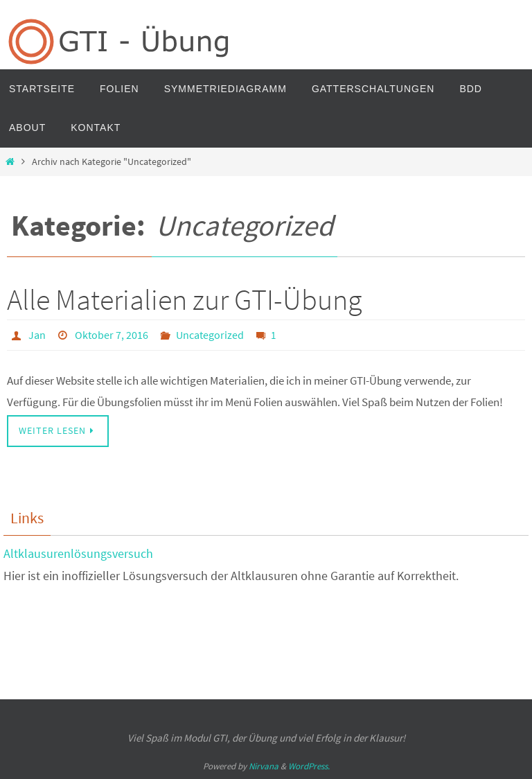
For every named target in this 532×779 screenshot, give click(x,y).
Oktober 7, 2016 (112, 335)
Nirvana (264, 766)
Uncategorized (210, 335)
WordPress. (309, 766)
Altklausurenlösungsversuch (78, 553)
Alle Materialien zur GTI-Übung (184, 299)
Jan (37, 335)
